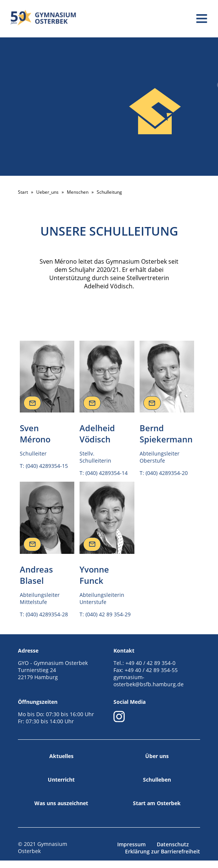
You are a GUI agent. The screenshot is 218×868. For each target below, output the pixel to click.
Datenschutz (173, 844)
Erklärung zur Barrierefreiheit (163, 851)
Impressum (131, 844)
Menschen (78, 192)
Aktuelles (61, 756)
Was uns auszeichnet (61, 803)
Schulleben (157, 780)
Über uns (157, 756)
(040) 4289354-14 (107, 473)
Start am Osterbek (157, 803)
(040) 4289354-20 (167, 473)
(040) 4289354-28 (47, 614)
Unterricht (61, 780)
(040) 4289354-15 (47, 466)
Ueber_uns (47, 192)
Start (23, 192)
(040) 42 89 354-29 (108, 614)
